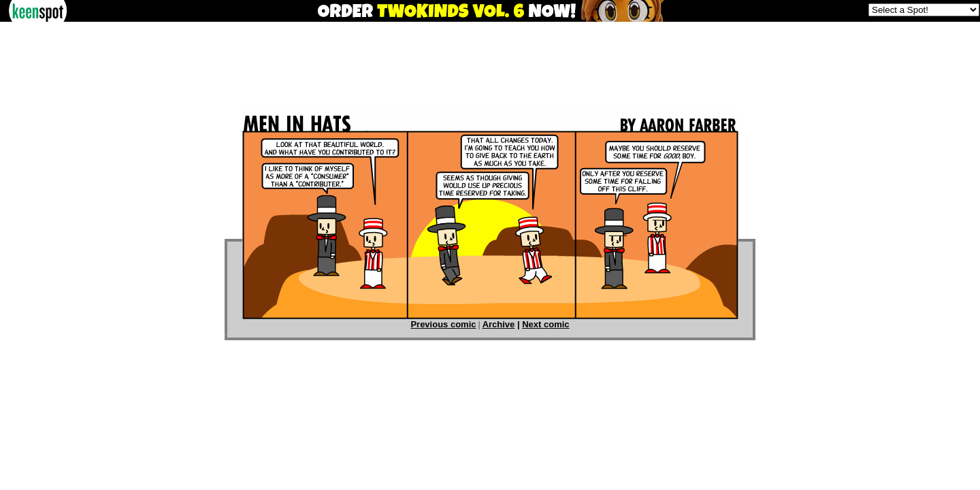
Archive (499, 324)
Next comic (545, 324)
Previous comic (443, 324)
